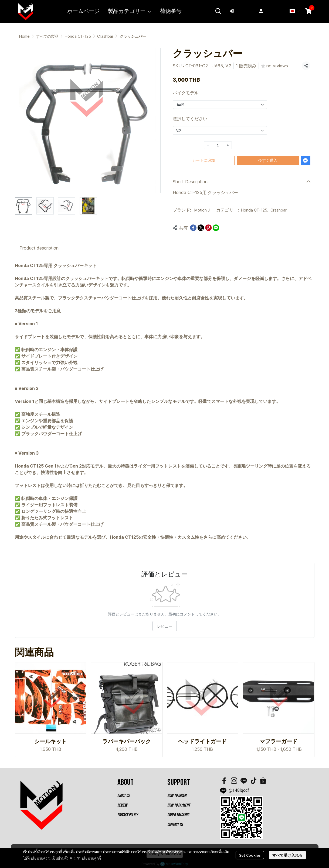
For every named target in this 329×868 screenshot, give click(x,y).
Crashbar (105, 36)
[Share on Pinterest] (208, 228)
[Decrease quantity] (208, 145)
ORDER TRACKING (178, 815)
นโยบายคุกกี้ (91, 858)
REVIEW (122, 805)
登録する (271, 11)
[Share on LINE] (216, 228)
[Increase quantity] (228, 145)
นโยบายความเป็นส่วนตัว (50, 858)
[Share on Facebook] (193, 228)
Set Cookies (250, 855)
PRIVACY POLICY (128, 815)
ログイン (242, 11)
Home (24, 36)
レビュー (165, 626)
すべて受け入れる (287, 855)
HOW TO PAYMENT (179, 805)
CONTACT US (175, 825)
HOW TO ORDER (177, 796)
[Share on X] (201, 228)
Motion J (202, 210)
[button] (218, 11)
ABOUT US (123, 796)
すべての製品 (47, 36)
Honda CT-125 (78, 36)
